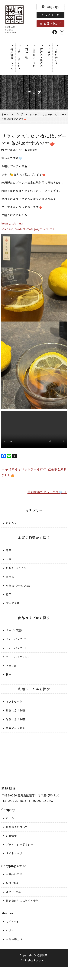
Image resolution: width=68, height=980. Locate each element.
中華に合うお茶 (16, 737)
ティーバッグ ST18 (18, 663)
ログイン (12, 943)
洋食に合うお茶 (16, 728)
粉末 (9, 682)
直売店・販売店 (42, 58)
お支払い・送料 (34, 58)
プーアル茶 (13, 608)
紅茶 (9, 599)
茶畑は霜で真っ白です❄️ (46, 494)
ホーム (10, 827)
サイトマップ (15, 864)
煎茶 (9, 553)
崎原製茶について (11, 60)
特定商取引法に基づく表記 (23, 913)
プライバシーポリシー (20, 855)
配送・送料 (12, 894)
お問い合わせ (57, 57)
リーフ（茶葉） (15, 636)
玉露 (9, 562)
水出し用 (12, 673)
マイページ (50, 15)
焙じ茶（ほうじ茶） (17, 571)
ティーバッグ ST (17, 654)
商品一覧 (26, 54)
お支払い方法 (15, 885)
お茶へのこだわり (19, 60)
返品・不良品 (14, 904)
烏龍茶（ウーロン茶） (19, 590)
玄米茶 (10, 581)
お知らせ (12, 526)
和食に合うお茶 (16, 718)
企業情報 (12, 846)
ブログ (50, 52)
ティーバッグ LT (17, 645)
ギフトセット (15, 709)
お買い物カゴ (50, 23)
